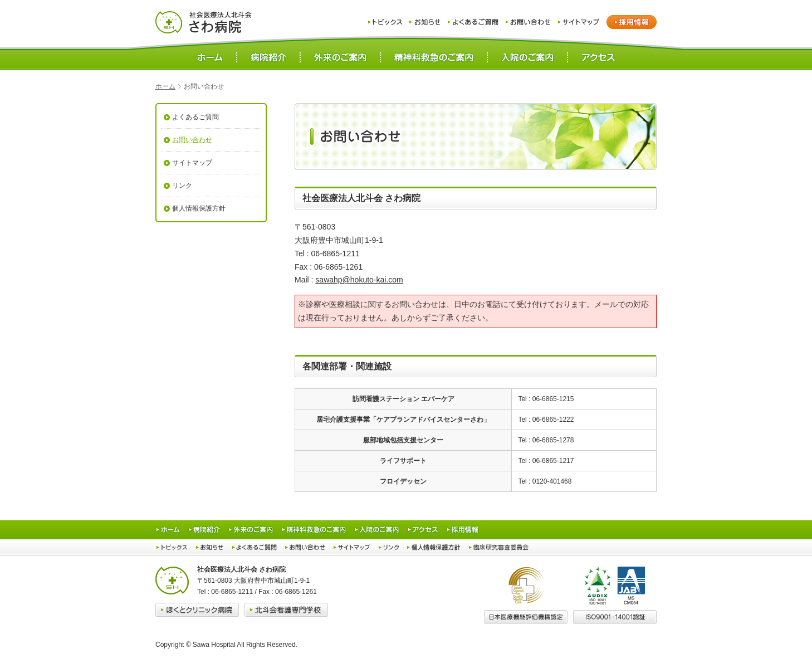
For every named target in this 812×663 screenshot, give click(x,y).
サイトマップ (192, 163)
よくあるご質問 (195, 117)
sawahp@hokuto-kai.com (359, 280)
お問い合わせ (192, 140)
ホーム (165, 86)
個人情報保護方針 (199, 208)
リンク (182, 186)
